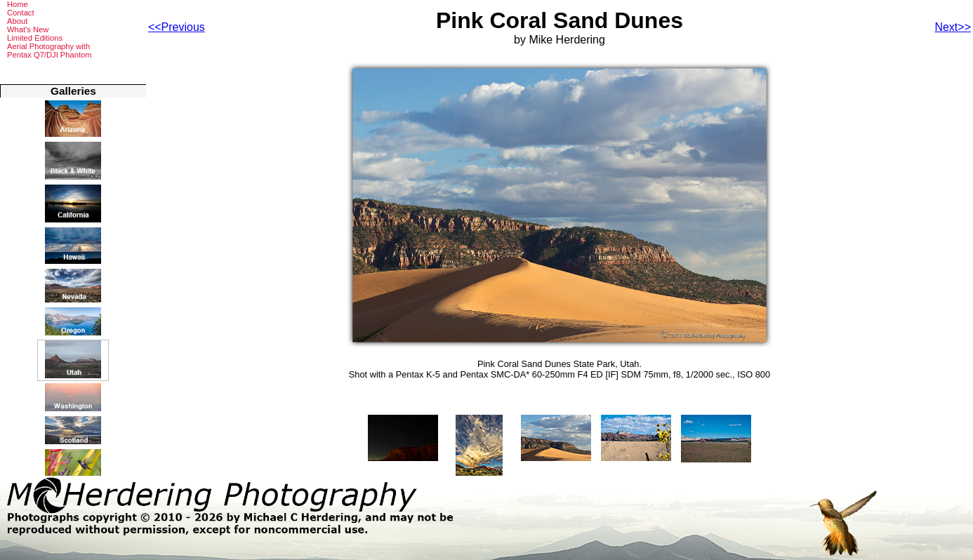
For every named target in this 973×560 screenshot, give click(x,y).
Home (18, 4)
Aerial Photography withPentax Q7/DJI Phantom (49, 51)
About (17, 21)
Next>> (953, 27)
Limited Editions (35, 38)
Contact (21, 13)
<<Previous (177, 27)
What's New (28, 29)
